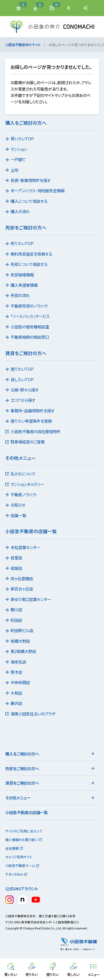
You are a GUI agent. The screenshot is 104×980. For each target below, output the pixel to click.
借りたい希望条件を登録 (29, 421)
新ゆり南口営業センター (29, 599)
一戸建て (16, 159)
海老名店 (16, 662)
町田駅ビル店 (20, 630)
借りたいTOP (20, 369)
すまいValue (17, 874)
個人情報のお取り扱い (24, 840)
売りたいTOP (20, 243)
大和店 (14, 693)
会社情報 (14, 848)
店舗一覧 (16, 515)
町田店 (14, 620)
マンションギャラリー (25, 484)
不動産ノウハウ (21, 494)
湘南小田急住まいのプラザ (31, 714)
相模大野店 (18, 641)
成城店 (14, 568)
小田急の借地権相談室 (28, 327)
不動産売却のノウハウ (27, 306)
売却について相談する (27, 264)
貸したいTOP (20, 379)
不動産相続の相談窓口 (28, 337)
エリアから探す (21, 400)
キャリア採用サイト (19, 857)
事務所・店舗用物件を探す (30, 411)
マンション (17, 149)
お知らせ (16, 505)
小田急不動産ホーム (22, 865)
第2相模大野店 (21, 651)
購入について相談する (27, 201)
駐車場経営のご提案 (25, 442)
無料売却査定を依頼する (29, 254)
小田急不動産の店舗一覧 (26, 812)
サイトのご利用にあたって (24, 831)
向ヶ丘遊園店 (20, 578)
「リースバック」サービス (28, 316)
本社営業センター (23, 547)
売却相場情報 (20, 275)
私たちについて (21, 474)
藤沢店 (14, 703)
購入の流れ (18, 211)
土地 (12, 170)
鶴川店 (14, 609)
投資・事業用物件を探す (28, 180)
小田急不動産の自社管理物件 (33, 431)
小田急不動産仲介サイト (23, 45)
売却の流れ (18, 295)
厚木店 (14, 672)
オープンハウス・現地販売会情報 (35, 190)
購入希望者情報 (22, 285)
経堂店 (14, 558)
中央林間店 (18, 682)
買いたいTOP (20, 139)
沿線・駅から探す (22, 390)
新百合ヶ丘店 (20, 589)
